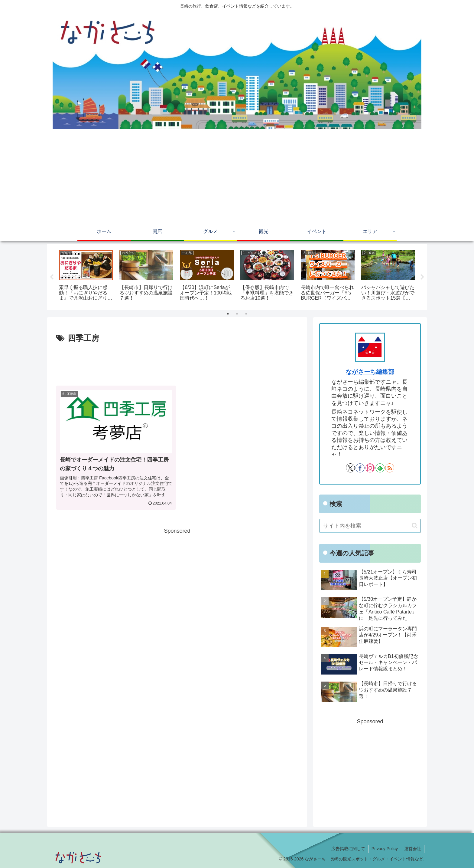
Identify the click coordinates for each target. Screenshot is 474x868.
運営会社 (413, 849)
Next (422, 277)
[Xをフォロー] (350, 468)
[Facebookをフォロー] (360, 468)
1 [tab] (228, 314)
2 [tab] (237, 314)
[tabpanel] (86, 276)
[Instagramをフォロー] (370, 468)
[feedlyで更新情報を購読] (380, 468)
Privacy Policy (385, 849)
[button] (415, 526)
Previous (52, 277)
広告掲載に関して (348, 849)
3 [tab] (246, 314)
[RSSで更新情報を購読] (390, 468)
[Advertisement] (237, 178)
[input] (370, 526)
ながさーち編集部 (370, 372)
